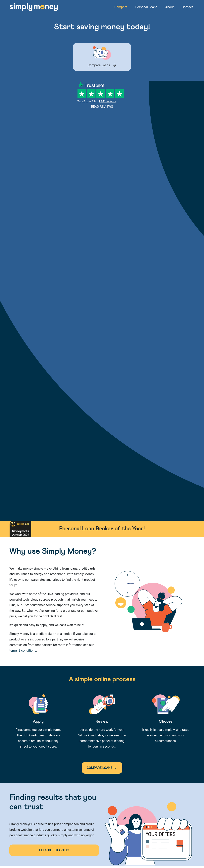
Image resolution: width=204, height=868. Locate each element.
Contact (187, 7)
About (169, 7)
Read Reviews (102, 107)
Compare (121, 7)
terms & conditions (23, 651)
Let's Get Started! (54, 850)
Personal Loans (146, 7)
